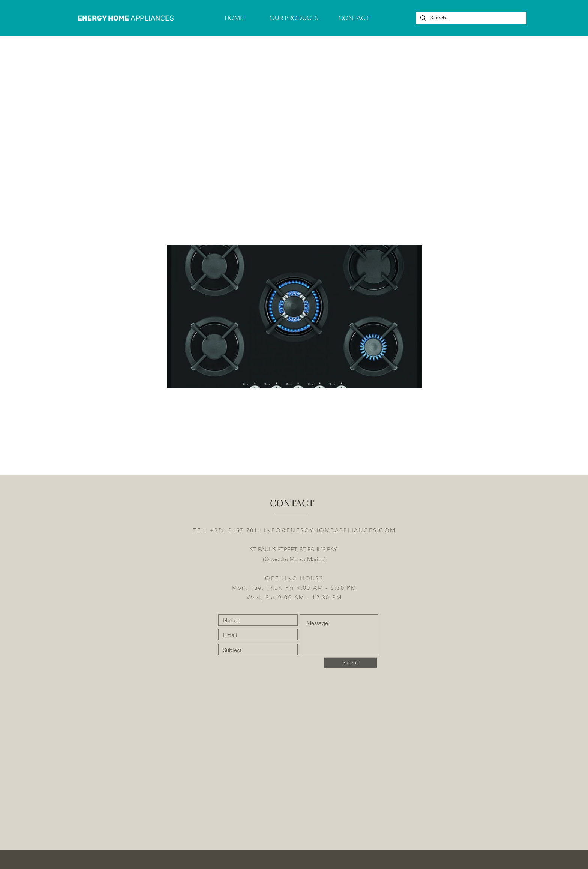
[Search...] (470, 18)
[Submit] (351, 663)
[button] (294, 18)
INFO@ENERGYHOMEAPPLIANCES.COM (330, 530)
